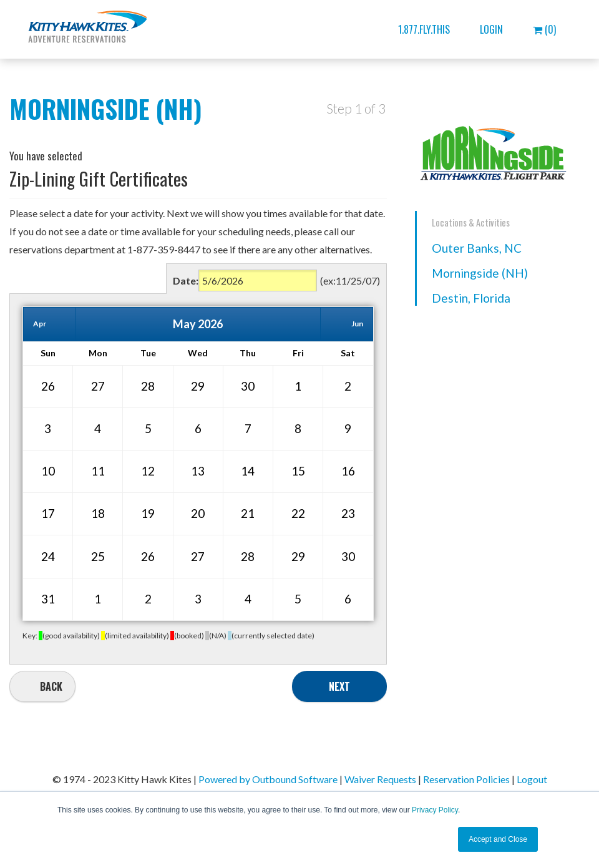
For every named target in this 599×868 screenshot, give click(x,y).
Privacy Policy (435, 810)
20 (198, 513)
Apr (40, 324)
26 (48, 386)
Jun (357, 324)
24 (48, 556)
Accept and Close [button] (498, 839)
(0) (544, 29)
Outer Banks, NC (477, 248)
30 (248, 386)
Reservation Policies (466, 779)
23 (348, 513)
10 (48, 471)
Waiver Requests (380, 779)
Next (339, 686)
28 (148, 386)
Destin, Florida (471, 298)
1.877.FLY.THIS (424, 29)
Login (491, 29)
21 (248, 513)
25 (98, 556)
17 (48, 513)
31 (48, 599)
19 (148, 513)
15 (298, 471)
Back (51, 686)
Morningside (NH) (480, 273)
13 (198, 471)
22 (298, 513)
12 (148, 471)
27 (98, 386)
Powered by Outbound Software (268, 779)
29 (198, 386)
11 (98, 471)
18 (98, 513)
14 (248, 471)
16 (348, 471)
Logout (532, 779)
